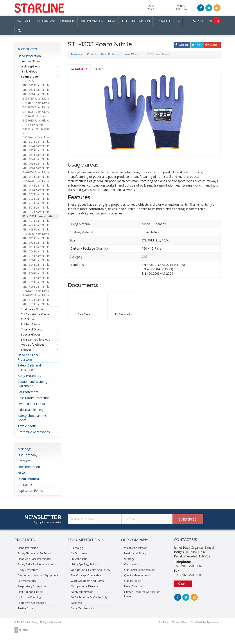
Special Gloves (31, 334)
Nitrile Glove (29, 71)
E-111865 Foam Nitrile (36, 107)
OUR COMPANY (46, 21)
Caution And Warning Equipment (38, 575)
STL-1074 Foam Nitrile (36, 159)
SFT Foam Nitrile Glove (36, 339)
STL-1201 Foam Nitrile (36, 194)
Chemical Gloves (32, 329)
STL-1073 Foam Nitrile (36, 247)
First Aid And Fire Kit (30, 592)
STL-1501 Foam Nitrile (36, 142)
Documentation (29, 467)
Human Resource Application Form (142, 594)
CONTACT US (163, 21)
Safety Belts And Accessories (36, 564)
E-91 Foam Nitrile (33, 125)
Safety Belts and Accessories (29, 367)
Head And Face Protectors (34, 559)
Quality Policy (133, 581)
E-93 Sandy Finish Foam (37, 137)
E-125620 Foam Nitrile (36, 234)
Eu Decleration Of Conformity (89, 597)
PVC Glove (28, 319)
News (22, 473)
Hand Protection (29, 56)
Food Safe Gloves (33, 345)
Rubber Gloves (31, 324)
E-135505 (28, 81)
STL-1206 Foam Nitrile (36, 260)
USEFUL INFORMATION (135, 21)
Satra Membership (82, 608)
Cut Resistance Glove (35, 314)
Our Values (131, 564)
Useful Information (31, 479)
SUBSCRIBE (188, 519)
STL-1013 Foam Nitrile (36, 177)
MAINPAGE (24, 21)
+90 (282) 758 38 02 (188, 566)
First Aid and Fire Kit (32, 404)
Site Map (163, 622)
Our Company (27, 455)
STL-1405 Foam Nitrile (36, 282)
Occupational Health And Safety (91, 570)
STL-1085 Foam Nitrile (36, 85)
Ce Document (79, 553)
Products (24, 461)
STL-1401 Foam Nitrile (36, 221)
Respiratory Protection (34, 398)
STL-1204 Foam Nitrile (36, 251)
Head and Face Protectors (28, 357)
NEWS (112, 21)
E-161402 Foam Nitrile (36, 295)
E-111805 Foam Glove (36, 112)
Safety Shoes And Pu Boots (34, 553)
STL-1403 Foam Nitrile (36, 229)
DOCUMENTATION (92, 21)
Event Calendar (134, 586)
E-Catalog (77, 548)
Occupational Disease (84, 586)
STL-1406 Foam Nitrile (36, 287)
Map (183, 584)
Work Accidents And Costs (87, 581)
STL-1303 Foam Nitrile (38, 216)
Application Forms (30, 491)
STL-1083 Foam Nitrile (36, 90)
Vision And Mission (136, 548)
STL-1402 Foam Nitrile (36, 225)
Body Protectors (29, 376)
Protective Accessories (34, 432)
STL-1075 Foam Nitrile (36, 164)
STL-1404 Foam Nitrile (36, 278)
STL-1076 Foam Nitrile (36, 168)
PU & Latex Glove (32, 309)
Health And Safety (135, 553)
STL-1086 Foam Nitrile (36, 94)
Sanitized (76, 603)
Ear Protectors (28, 392)
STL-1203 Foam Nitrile (36, 203)
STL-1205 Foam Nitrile (36, 256)
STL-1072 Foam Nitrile (36, 243)
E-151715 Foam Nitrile (36, 99)
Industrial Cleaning (30, 410)
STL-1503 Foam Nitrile (36, 304)
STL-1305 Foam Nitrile (36, 269)
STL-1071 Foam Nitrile (36, 238)
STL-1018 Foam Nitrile (36, 190)
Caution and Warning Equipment (32, 384)
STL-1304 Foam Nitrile (36, 265)
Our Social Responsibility (140, 570)
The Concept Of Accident (86, 575)
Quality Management (137, 575)
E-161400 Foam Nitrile (36, 172)
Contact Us (25, 485)
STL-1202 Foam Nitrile (36, 199)
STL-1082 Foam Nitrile (36, 150)
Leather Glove (30, 61)
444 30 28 (202, 21)
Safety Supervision (82, 592)
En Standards (79, 559)
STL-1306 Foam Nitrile (36, 273)
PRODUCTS (68, 21)
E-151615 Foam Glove (36, 121)
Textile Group (27, 426)
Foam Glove (29, 76)
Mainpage (25, 449)
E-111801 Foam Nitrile (36, 103)
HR (178, 21)
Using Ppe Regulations (85, 564)
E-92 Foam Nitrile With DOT (36, 131)
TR (217, 21)
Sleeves (26, 350)
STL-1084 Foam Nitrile (36, 146)
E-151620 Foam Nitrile (36, 181)
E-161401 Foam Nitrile (36, 291)
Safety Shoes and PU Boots (32, 418)
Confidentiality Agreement (205, 622)
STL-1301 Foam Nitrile (36, 208)
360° (99, 69)
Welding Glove (30, 66)
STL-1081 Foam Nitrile (36, 155)
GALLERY (79, 69)
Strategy (129, 559)
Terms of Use (179, 622)
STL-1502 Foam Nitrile (36, 300)
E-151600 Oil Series (34, 116)
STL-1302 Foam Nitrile (36, 212)
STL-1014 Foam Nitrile (36, 186)
